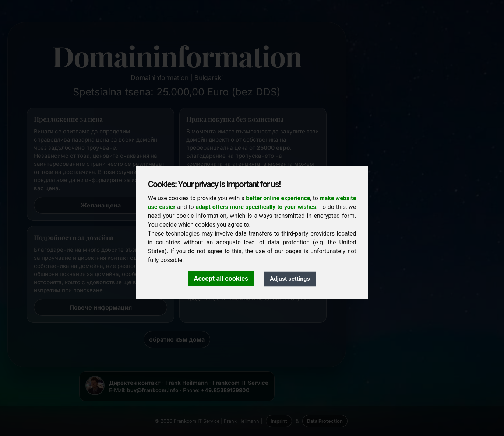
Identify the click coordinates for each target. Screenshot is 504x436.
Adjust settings (290, 279)
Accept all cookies (221, 278)
